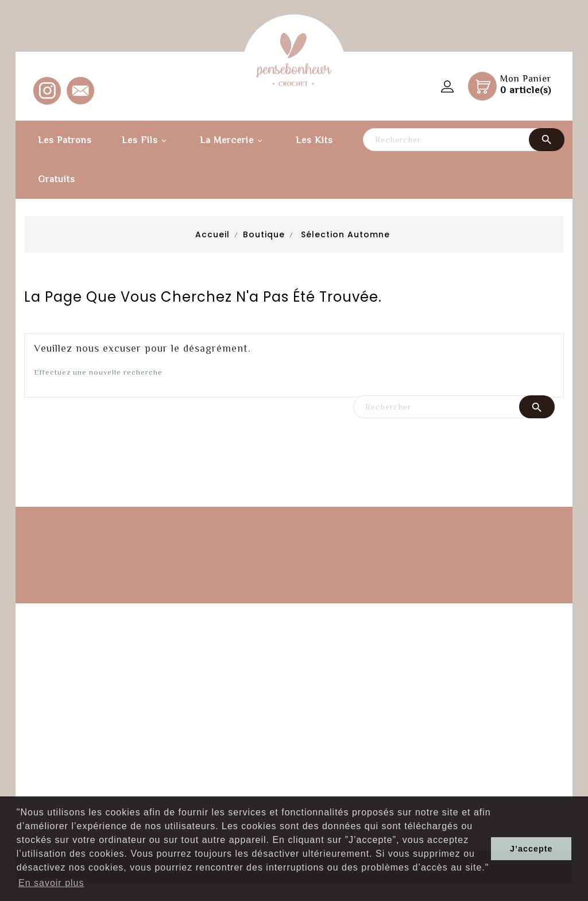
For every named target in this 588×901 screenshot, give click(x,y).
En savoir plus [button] (51, 883)
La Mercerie (233, 141)
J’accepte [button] (531, 849)
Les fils (146, 141)
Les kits (314, 140)
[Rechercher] (463, 140)
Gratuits (57, 179)
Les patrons (65, 140)
